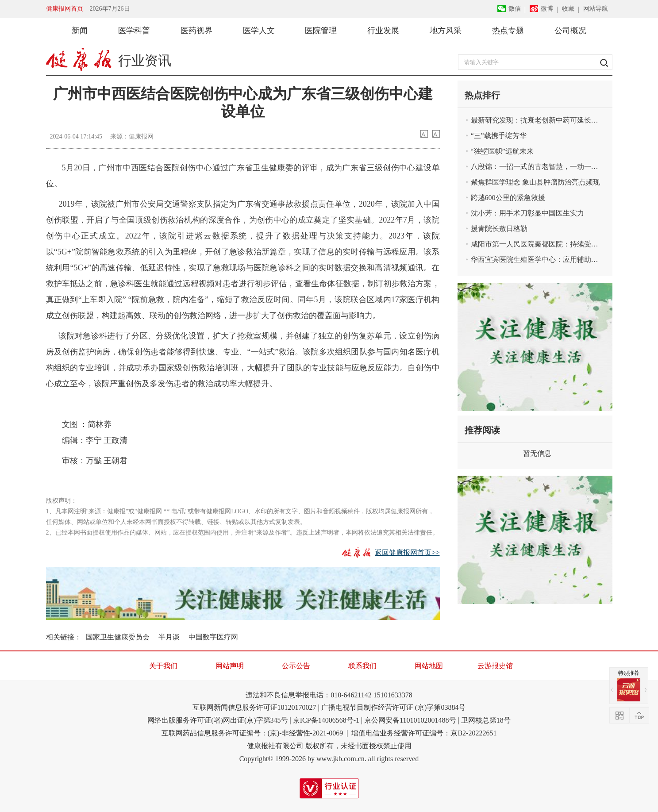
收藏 (568, 9)
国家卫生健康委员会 (118, 637)
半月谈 (169, 637)
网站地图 (429, 666)
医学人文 (259, 31)
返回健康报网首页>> (407, 552)
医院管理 (321, 31)
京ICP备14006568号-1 (326, 720)
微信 (515, 9)
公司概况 (570, 31)
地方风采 (446, 31)
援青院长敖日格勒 (499, 229)
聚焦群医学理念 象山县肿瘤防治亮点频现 (535, 182)
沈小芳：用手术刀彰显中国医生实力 (527, 213)
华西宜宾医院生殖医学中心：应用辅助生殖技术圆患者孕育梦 (542, 260)
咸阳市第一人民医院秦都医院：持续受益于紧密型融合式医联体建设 (542, 244)
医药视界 (196, 31)
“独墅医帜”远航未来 (502, 151)
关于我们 (163, 666)
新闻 (80, 31)
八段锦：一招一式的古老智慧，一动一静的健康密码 (542, 167)
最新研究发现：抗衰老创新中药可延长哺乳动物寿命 (542, 120)
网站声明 (230, 666)
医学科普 (134, 31)
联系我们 (362, 666)
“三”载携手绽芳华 (499, 136)
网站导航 (596, 9)
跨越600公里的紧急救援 (508, 198)
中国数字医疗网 (213, 637)
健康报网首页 (65, 9)
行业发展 (383, 31)
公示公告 (296, 666)
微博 (547, 9)
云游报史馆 (495, 666)
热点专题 (508, 31)
